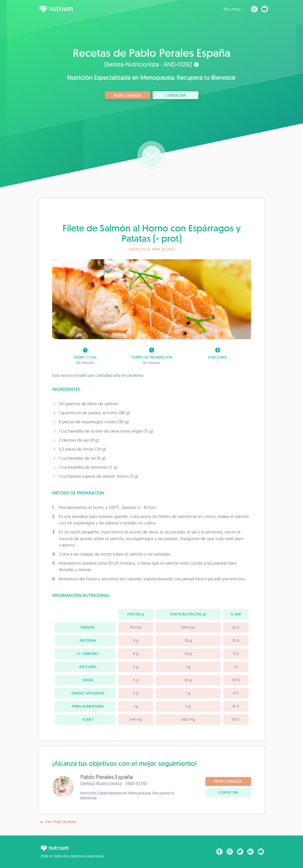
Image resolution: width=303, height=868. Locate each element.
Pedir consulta (128, 95)
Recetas (232, 9)
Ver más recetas (58, 822)
